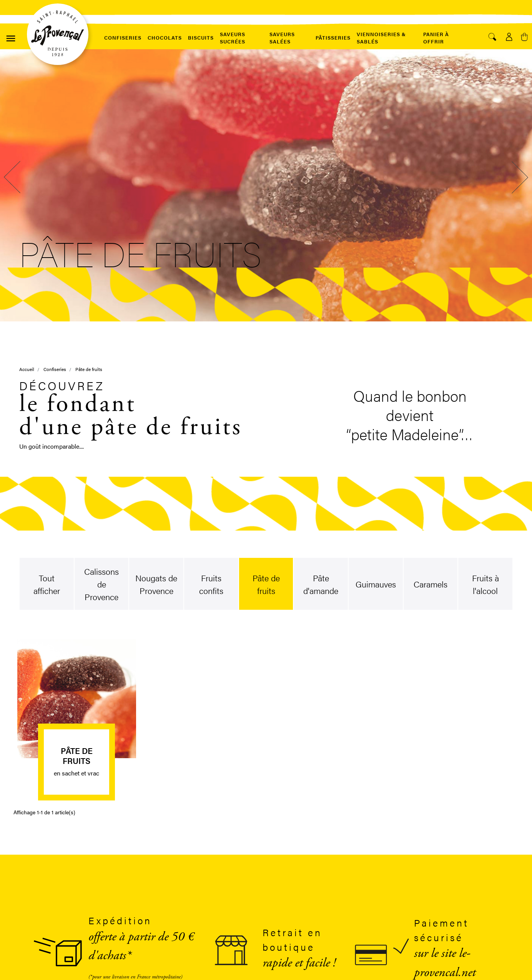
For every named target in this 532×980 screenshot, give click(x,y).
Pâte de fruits (77, 755)
